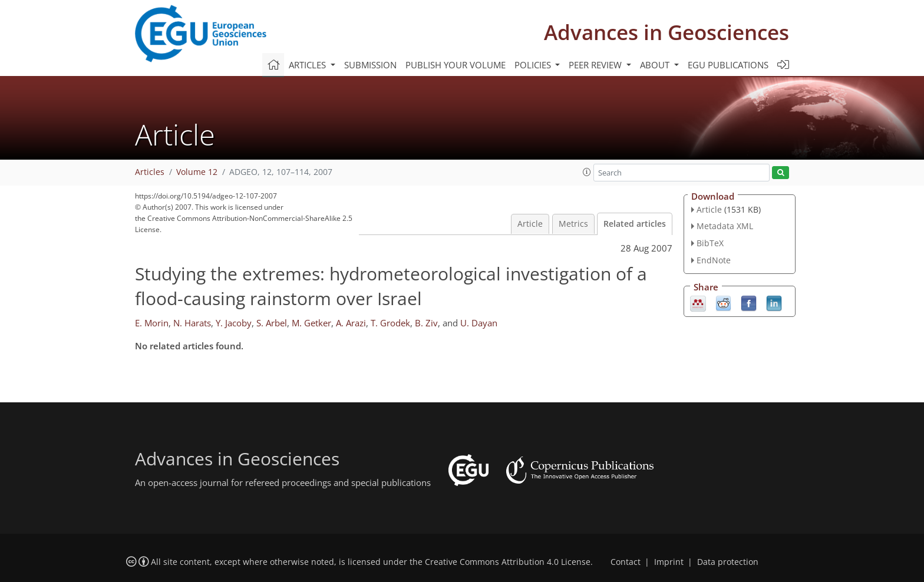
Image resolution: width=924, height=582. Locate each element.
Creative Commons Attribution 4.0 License (508, 562)
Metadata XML (725, 226)
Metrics (573, 224)
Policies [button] (534, 65)
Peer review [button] (596, 65)
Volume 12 (197, 172)
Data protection (728, 562)
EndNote (714, 260)
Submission (370, 65)
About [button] (656, 65)
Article (530, 224)
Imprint (669, 562)
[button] (587, 172)
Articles (150, 172)
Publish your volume (456, 65)
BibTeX (710, 243)
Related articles (635, 224)
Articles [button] (308, 65)
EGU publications (728, 65)
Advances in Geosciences (666, 32)
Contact (626, 562)
